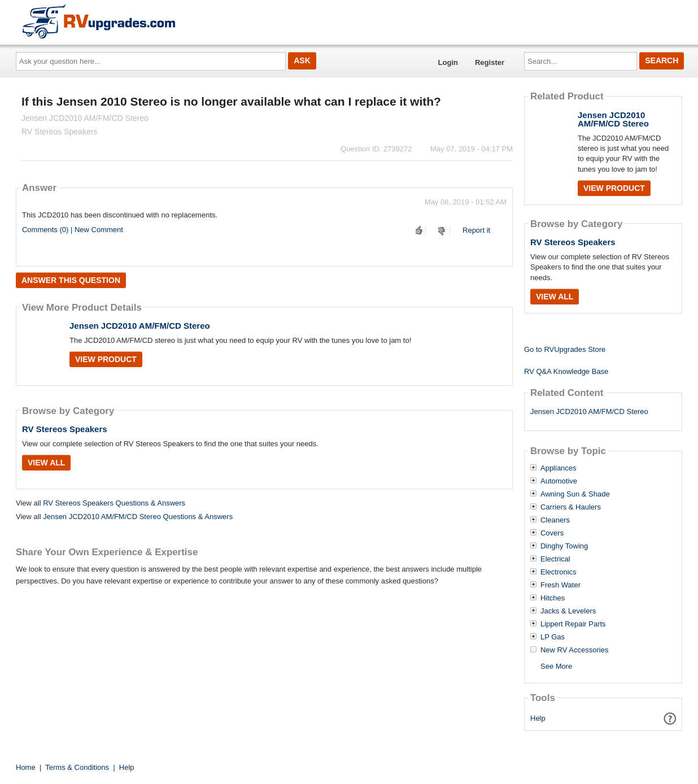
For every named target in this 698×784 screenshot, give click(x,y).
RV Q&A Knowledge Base (566, 371)
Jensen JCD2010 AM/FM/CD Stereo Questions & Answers (138, 517)
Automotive (559, 481)
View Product (106, 359)
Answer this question (71, 280)
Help (538, 718)
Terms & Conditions (77, 767)
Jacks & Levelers (568, 611)
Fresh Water (560, 585)
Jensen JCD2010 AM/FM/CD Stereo (140, 326)
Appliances (559, 468)
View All (46, 463)
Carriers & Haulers (571, 507)
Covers (552, 533)
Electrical (555, 559)
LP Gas (553, 637)
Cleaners (555, 520)
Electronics (559, 572)
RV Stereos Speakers (65, 429)
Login (448, 62)
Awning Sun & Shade (575, 494)
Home (26, 767)
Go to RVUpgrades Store (565, 349)
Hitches (553, 598)
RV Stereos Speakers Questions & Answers (114, 503)
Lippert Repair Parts (573, 624)
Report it (476, 230)
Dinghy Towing (564, 546)
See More (556, 666)
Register (490, 62)
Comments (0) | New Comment (73, 230)
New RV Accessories (574, 650)
